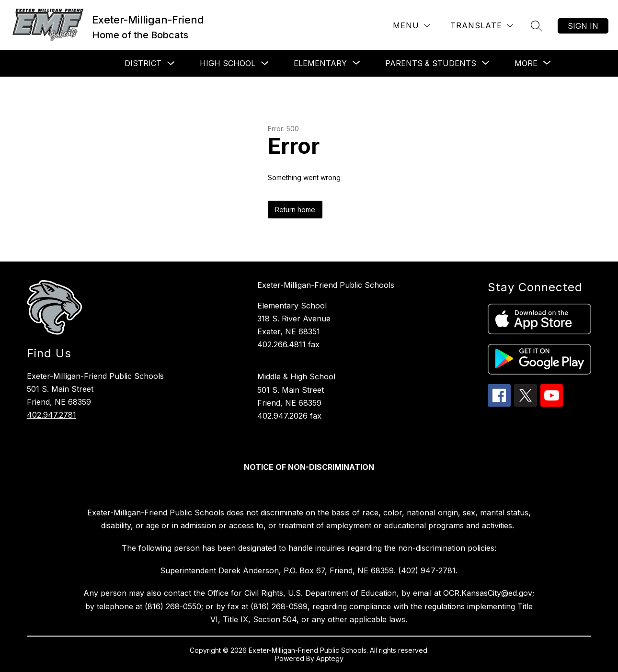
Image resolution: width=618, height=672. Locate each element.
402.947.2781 (51, 415)
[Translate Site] (482, 26)
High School (228, 63)
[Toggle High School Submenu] (265, 63)
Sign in (583, 26)
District (143, 63)
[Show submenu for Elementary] (320, 63)
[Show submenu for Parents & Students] (431, 63)
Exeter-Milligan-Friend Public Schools (326, 285)
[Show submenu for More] (526, 63)
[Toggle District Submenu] (171, 63)
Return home (295, 210)
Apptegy (330, 658)
